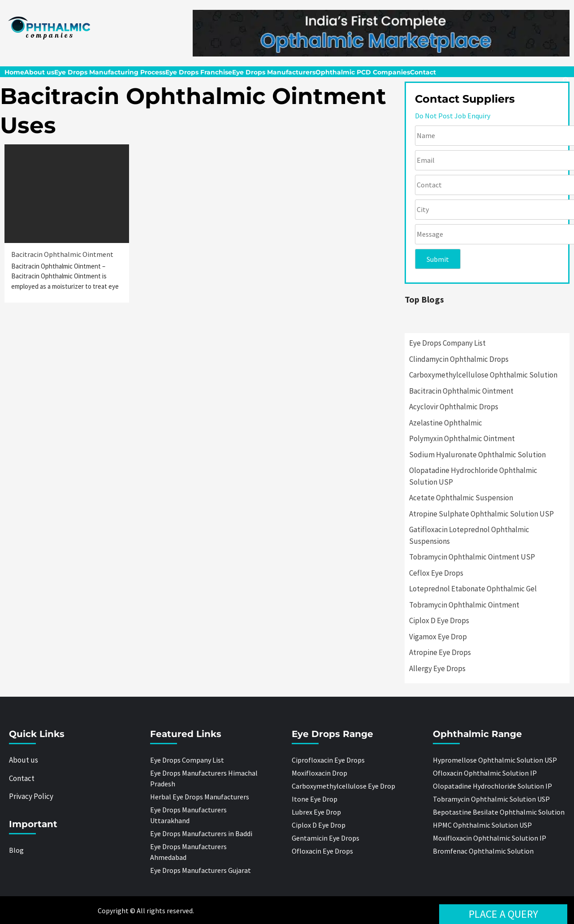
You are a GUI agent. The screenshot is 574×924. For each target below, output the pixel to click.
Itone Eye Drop (315, 799)
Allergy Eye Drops (437, 668)
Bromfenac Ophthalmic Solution (483, 851)
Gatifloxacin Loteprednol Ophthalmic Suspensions (469, 535)
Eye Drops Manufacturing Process (110, 72)
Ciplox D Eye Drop (319, 825)
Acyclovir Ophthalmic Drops (454, 407)
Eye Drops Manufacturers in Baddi (201, 833)
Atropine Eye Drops (440, 652)
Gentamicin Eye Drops (326, 838)
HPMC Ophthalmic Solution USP (482, 825)
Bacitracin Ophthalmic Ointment (62, 254)
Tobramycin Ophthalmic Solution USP (491, 799)
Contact (423, 72)
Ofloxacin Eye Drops (322, 851)
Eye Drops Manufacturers (274, 72)
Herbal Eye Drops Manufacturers (200, 797)
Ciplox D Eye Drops (439, 620)
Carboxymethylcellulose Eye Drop (343, 786)
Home (14, 72)
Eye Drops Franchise (199, 72)
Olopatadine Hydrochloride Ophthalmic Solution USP (473, 476)
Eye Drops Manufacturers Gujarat (201, 870)
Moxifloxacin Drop (319, 773)
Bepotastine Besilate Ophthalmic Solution (499, 812)
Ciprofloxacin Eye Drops (328, 760)
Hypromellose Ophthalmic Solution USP (495, 760)
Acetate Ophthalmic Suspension (461, 498)
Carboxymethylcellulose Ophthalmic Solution (483, 375)
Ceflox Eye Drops (436, 573)
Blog (16, 850)
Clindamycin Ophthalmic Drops (459, 359)
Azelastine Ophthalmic (446, 423)
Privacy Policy (31, 796)
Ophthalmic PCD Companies (363, 72)
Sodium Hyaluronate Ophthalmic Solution (477, 455)
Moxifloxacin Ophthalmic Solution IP (490, 838)
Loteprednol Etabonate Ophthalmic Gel (473, 589)
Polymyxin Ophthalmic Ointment (462, 438)
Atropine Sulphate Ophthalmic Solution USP (481, 514)
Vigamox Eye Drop (438, 637)
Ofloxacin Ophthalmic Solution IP (485, 773)
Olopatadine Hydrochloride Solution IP (492, 786)
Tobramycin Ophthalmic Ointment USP (472, 557)
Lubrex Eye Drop (316, 812)
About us (39, 72)
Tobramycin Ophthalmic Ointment (464, 605)
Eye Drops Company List (447, 343)
